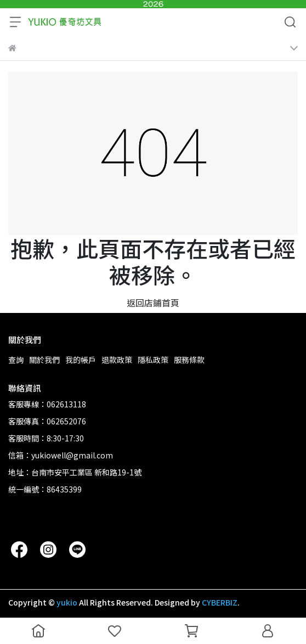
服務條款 (189, 360)
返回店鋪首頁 (153, 303)
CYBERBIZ (220, 602)
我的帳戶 (81, 360)
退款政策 (117, 360)
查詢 (16, 360)
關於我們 (44, 360)
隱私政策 (153, 360)
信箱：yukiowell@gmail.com (61, 455)
